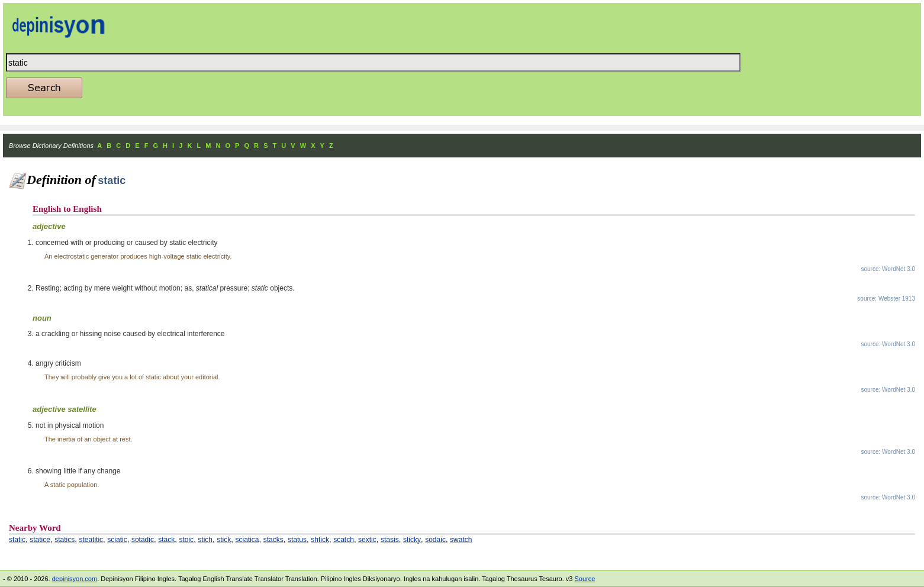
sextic (367, 540)
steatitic (91, 540)
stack (166, 540)
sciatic (117, 540)
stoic (186, 540)
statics (65, 540)
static (17, 540)
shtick (320, 540)
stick (224, 540)
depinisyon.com (75, 579)
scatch (344, 540)
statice (40, 540)
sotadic (143, 540)
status (297, 540)
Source (585, 579)
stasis (390, 540)
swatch (461, 540)
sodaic (435, 540)
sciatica (247, 540)
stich (205, 540)
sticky (412, 540)
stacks (273, 540)
